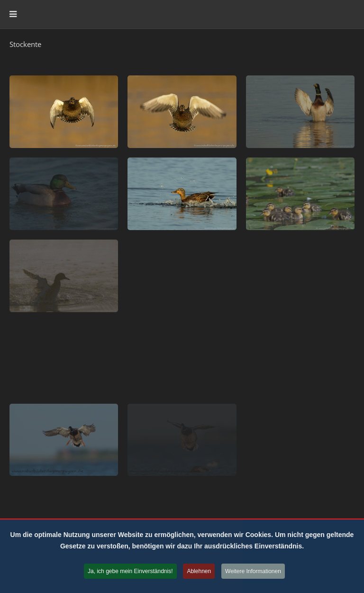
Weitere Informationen (253, 572)
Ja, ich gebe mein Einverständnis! (130, 572)
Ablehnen (199, 572)
